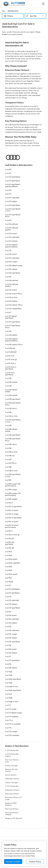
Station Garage (11, 765)
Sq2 (3, 11)
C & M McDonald (12, 750)
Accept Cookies (13, 861)
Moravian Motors (12, 794)
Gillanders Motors (12, 779)
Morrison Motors (12, 809)
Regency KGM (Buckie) (11, 804)
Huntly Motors (11, 775)
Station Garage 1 (12, 782)
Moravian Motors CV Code (14, 798)
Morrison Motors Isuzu (12, 761)
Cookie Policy (35, 861)
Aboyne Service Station (11, 770)
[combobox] (35, 16)
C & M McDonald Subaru (12, 755)
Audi (8, 169)
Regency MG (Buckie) (14, 818)
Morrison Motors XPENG (12, 813)
